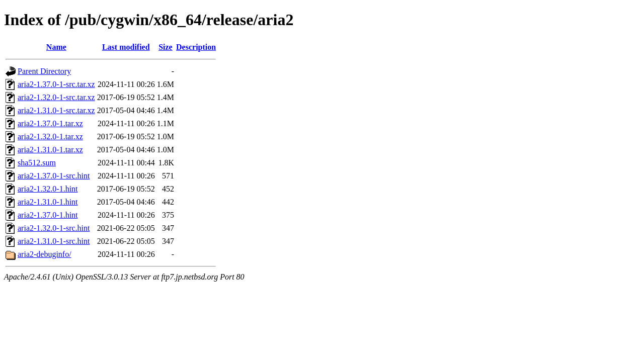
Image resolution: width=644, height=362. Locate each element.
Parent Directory (44, 71)
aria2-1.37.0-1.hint (48, 215)
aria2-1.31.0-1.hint (48, 202)
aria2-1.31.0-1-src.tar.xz (56, 110)
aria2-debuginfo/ (45, 254)
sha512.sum (37, 163)
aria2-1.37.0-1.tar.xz (50, 123)
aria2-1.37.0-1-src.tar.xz (56, 84)
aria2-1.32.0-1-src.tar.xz (56, 97)
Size (166, 47)
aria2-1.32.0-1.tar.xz (50, 137)
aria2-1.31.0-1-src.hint (54, 241)
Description (196, 47)
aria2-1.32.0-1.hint (48, 189)
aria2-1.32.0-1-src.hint (54, 228)
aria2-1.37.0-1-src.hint (54, 176)
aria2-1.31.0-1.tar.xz (50, 150)
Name (56, 47)
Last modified (126, 47)
